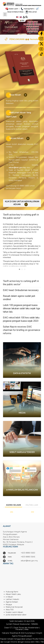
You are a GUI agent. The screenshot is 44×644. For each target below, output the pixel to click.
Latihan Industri (12, 599)
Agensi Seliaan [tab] (13, 505)
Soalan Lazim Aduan (14, 612)
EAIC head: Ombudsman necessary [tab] (23, 269)
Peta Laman (31, 12)
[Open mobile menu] (5, 14)
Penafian (19, 629)
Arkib (26, 629)
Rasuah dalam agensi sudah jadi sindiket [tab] (25, 269)
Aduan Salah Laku (13, 594)
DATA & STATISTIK (22, 373)
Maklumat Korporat (14, 607)
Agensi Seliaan (12, 602)
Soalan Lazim (12, 9)
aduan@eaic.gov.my (17, 168)
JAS (12, 512)
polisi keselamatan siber (16, 615)
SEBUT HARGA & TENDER (22, 452)
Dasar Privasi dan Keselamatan (26, 628)
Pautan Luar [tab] (32, 505)
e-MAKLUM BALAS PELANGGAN (22, 490)
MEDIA (22, 413)
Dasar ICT (8, 628)
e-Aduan (9, 597)
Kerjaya (9, 605)
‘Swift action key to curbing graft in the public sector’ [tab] (20, 269)
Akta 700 (10, 610)
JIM (32, 512)
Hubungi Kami (27, 9)
